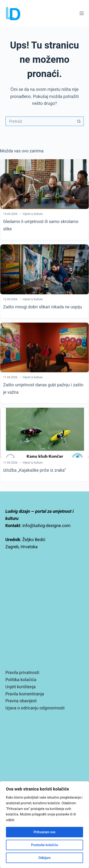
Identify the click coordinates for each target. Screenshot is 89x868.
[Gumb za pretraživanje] (79, 121)
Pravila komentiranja (25, 694)
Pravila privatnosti (22, 672)
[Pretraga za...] (40, 121)
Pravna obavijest (21, 701)
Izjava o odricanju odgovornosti (35, 708)
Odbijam (44, 858)
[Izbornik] (82, 13)
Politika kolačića (21, 680)
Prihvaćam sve (45, 832)
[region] (44, 825)
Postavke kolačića (44, 845)
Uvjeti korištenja (21, 687)
